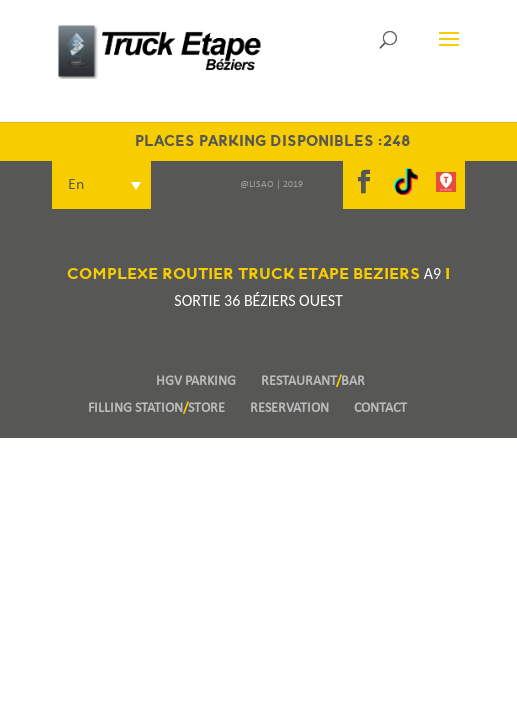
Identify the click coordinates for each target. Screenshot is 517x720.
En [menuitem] (76, 185)
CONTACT (380, 408)
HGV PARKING (196, 381)
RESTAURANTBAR (313, 381)
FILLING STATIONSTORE (156, 408)
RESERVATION (289, 408)
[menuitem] (101, 185)
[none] (176, 185)
